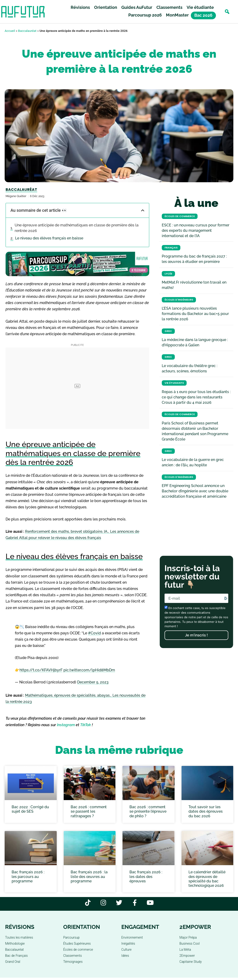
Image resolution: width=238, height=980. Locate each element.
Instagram (66, 725)
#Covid (94, 633)
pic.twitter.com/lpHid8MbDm (89, 670)
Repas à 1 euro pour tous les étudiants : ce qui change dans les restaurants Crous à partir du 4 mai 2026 (196, 397)
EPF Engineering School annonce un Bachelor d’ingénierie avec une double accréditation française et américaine (195, 491)
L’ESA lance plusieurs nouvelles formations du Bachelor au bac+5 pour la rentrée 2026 (195, 314)
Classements (169, 7)
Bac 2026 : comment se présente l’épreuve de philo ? (148, 811)
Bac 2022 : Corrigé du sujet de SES (30, 809)
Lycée (168, 274)
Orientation (106, 7)
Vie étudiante (200, 7)
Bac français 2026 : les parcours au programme (28, 876)
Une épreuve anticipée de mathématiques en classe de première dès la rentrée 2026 (77, 228)
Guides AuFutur (137, 7)
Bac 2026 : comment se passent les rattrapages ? (89, 811)
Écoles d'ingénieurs (179, 300)
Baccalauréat (27, 31)
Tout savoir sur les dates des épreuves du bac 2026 (206, 811)
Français (171, 248)
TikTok (86, 725)
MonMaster (177, 15)
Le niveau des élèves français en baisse (49, 238)
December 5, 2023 (93, 682)
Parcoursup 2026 (145, 15)
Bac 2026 (203, 15)
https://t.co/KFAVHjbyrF (41, 670)
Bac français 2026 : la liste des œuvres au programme (89, 876)
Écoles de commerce (180, 216)
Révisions (80, 7)
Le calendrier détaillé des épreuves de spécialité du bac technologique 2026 (207, 879)
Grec (168, 331)
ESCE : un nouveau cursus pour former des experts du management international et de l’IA (196, 230)
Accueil (10, 31)
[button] (227, 12)
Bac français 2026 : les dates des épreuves (146, 876)
